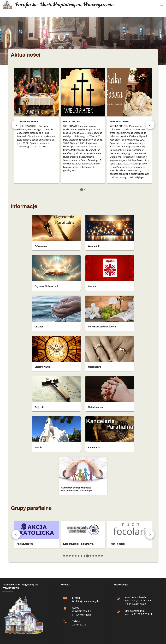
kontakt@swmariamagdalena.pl (89, 601)
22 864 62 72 (79, 625)
